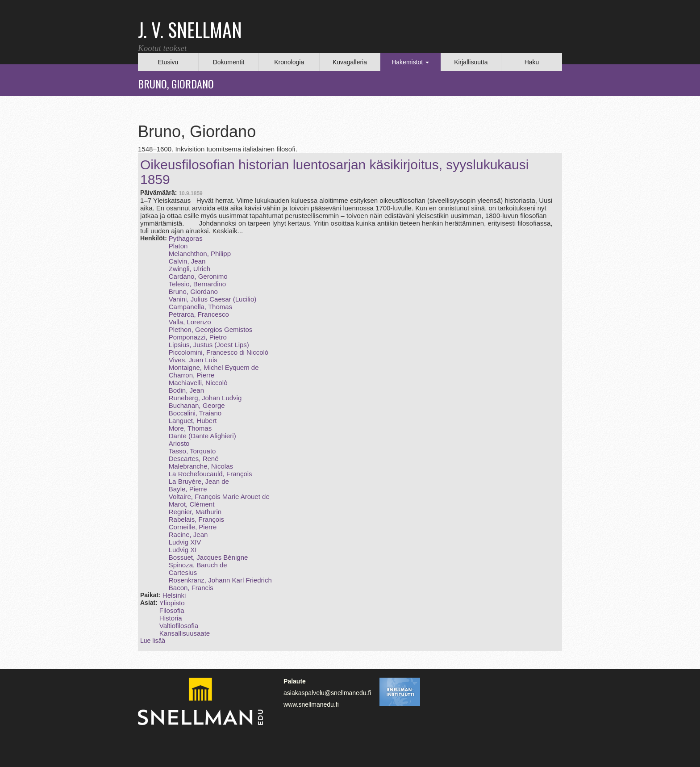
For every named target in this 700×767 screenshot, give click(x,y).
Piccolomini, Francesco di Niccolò (219, 352)
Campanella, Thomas (200, 307)
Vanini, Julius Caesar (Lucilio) (212, 299)
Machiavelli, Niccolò (198, 383)
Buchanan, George (197, 405)
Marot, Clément (192, 504)
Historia (171, 618)
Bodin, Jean (186, 390)
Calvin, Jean (187, 261)
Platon (178, 246)
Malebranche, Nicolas (201, 466)
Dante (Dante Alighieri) (202, 436)
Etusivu (168, 62)
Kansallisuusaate (185, 633)
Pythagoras (186, 238)
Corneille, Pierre (193, 527)
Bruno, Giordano (193, 291)
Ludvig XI (183, 550)
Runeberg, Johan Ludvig (205, 398)
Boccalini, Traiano (195, 413)
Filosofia (172, 610)
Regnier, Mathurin (195, 512)
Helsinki (174, 595)
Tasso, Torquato (192, 451)
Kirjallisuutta (471, 62)
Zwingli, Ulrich (190, 269)
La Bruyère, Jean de (199, 481)
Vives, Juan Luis (193, 360)
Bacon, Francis (191, 588)
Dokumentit (229, 62)
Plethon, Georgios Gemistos (211, 329)
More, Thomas (190, 428)
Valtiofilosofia (179, 626)
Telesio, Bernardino (197, 284)
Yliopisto (172, 603)
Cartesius (183, 572)
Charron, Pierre (192, 375)
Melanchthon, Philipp (200, 254)
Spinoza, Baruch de (198, 565)
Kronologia (289, 62)
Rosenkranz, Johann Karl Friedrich (220, 580)
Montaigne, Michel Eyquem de (214, 367)
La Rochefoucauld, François (210, 474)
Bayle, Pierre (188, 489)
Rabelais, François (196, 519)
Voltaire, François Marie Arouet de (219, 497)
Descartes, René (194, 459)
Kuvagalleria (350, 62)
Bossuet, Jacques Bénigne (208, 557)
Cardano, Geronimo (198, 276)
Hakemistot (410, 62)
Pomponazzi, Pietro (198, 337)
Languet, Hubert (193, 421)
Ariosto (179, 443)
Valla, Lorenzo (190, 322)
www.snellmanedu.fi (311, 704)
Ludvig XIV (185, 542)
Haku (532, 62)
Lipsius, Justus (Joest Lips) (209, 345)
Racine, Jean (188, 534)
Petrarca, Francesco (199, 314)
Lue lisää (153, 641)
